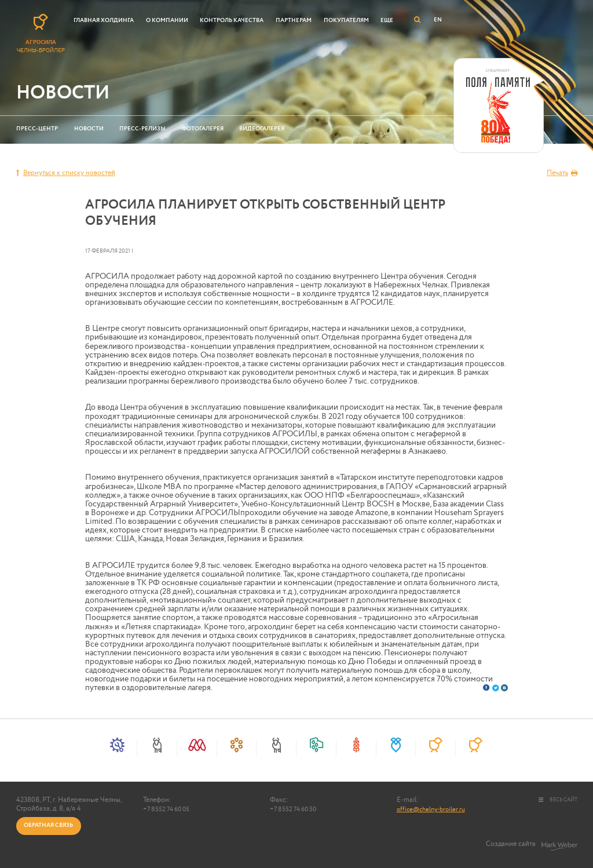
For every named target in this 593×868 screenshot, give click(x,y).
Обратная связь (48, 825)
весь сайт (557, 800)
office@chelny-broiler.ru (431, 809)
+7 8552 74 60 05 (166, 809)
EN (438, 20)
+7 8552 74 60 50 (293, 809)
